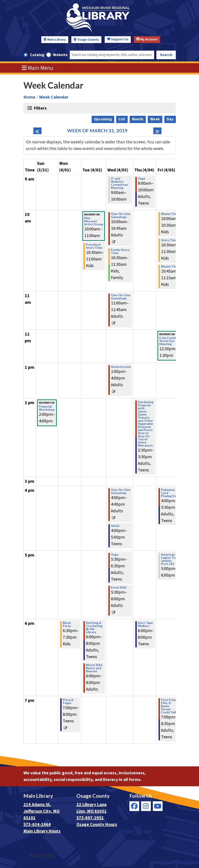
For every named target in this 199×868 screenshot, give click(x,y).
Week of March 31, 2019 (97, 131)
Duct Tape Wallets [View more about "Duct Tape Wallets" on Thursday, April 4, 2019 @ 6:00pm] (145, 624)
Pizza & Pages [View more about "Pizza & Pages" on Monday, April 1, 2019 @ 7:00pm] (68, 701)
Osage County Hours (97, 824)
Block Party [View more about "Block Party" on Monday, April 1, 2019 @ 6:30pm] (67, 624)
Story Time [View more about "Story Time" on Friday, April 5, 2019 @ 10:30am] (169, 240)
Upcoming (103, 119)
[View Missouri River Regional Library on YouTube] (158, 806)
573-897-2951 (90, 818)
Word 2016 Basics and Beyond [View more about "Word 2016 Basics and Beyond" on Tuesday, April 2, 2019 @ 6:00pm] (94, 668)
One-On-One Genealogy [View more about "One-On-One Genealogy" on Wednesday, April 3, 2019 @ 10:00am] (121, 215)
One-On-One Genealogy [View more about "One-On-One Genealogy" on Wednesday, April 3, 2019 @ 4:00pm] (121, 491)
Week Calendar (54, 97)
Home (29, 97)
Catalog (37, 55)
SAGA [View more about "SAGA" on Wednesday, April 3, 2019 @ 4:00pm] (115, 526)
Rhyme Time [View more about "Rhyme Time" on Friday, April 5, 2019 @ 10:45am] (170, 266)
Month (138, 119)
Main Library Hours (42, 831)
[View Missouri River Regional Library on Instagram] (146, 806)
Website (60, 55)
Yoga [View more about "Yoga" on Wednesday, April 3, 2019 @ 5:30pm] (115, 555)
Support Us (118, 39)
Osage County (88, 40)
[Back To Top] (41, 852)
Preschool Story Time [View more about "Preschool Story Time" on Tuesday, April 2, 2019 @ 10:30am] (94, 246)
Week (155, 119)
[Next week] (157, 131)
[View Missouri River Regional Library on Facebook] (134, 806)
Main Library (57, 40)
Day (170, 119)
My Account (147, 39)
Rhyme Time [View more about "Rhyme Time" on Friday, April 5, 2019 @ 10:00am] (170, 214)
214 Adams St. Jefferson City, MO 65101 (42, 811)
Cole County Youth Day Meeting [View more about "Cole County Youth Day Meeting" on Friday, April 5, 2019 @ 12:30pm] (168, 341)
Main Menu (38, 68)
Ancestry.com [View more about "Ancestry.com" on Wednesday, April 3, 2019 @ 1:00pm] (121, 367)
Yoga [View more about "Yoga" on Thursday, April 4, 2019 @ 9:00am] (141, 179)
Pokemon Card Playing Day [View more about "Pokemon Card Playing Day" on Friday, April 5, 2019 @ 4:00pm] (170, 493)
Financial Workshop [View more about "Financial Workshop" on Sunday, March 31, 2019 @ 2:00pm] (47, 408)
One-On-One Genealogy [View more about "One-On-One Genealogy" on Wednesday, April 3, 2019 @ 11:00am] (121, 297)
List (122, 119)
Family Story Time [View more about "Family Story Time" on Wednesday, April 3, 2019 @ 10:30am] (120, 251)
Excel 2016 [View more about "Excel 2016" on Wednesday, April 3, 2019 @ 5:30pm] (119, 587)
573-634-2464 (37, 824)
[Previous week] (37, 131)
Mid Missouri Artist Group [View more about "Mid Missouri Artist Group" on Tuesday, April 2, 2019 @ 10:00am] (94, 221)
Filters (40, 108)
